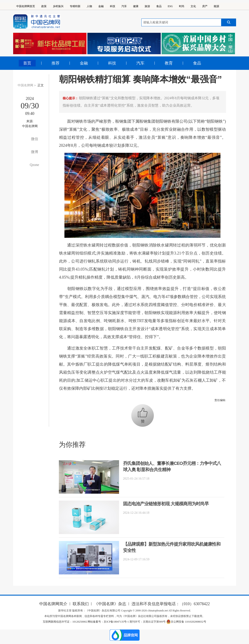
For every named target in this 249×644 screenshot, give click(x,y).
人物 (89, 6)
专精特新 (75, 6)
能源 (216, 6)
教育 (169, 63)
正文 (41, 85)
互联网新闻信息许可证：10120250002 (65, 622)
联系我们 (81, 604)
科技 (113, 6)
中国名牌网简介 (53, 604)
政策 (44, 6)
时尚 (182, 6)
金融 (101, 6)
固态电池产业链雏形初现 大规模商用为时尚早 (166, 504)
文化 (193, 6)
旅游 (147, 6)
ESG (170, 6)
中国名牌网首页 (26, 6)
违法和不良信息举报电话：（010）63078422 (171, 604)
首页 (27, 63)
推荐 (56, 63)
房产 (205, 6)
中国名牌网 (25, 85)
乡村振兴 (58, 6)
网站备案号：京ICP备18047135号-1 (108, 622)
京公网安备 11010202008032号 (186, 622)
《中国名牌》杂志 (110, 604)
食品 (159, 6)
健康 (136, 6)
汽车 (124, 6)
